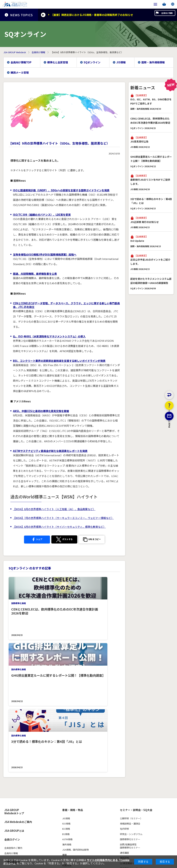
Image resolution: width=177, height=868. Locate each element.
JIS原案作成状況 (128, 797)
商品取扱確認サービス (73, 755)
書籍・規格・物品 (73, 678)
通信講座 (124, 721)
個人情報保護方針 (12, 830)
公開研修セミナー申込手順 (133, 747)
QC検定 (9, 773)
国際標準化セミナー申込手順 (135, 752)
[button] (93, 540)
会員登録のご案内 (13, 716)
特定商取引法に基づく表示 (39, 830)
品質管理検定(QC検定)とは (18, 781)
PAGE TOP (169, 442)
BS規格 (66, 702)
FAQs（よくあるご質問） (75, 739)
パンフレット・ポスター (17, 802)
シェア (35, 539)
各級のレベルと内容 (14, 786)
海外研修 (124, 726)
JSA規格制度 (126, 792)
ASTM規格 (67, 708)
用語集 (123, 807)
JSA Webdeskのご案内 (18, 690)
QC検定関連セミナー (131, 732)
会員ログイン (12, 708)
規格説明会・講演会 (130, 692)
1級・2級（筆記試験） (16, 792)
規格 (123, 773)
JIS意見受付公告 (139, 141)
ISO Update (137, 241)
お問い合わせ (12, 730)
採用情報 (10, 748)
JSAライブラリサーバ (73, 744)
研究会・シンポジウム (131, 702)
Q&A (7, 807)
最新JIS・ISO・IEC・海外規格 (135, 781)
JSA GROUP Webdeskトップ (14, 680)
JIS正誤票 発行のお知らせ (145, 222)
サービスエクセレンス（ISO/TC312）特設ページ (144, 813)
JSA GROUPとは (14, 699)
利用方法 (67, 734)
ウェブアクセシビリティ (18, 739)
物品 (64, 728)
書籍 (64, 723)
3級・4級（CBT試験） (15, 797)
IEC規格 (66, 697)
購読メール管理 (20, 72)
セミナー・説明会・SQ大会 (136, 678)
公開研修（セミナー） (131, 687)
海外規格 (67, 713)
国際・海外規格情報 (153, 62)
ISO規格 (66, 692)
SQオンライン (92, 62)
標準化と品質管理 (58, 62)
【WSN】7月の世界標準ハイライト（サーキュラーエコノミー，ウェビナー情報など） (63, 518)
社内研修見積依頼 (129, 758)
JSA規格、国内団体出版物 (75, 718)
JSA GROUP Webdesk (15, 52)
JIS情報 (121, 62)
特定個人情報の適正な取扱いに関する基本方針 (94, 830)
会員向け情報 (161, 15)
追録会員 (67, 749)
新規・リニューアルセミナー (134, 742)
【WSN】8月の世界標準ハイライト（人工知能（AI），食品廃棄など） (54, 509)
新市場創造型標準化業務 (132, 786)
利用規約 (62, 830)
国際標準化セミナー (130, 708)
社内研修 (124, 697)
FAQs (123, 763)
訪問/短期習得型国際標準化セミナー (130, 714)
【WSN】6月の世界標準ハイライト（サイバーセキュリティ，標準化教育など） (59, 527)
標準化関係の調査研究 (131, 802)
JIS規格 (66, 687)
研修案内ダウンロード (131, 737)
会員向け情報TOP (21, 62)
